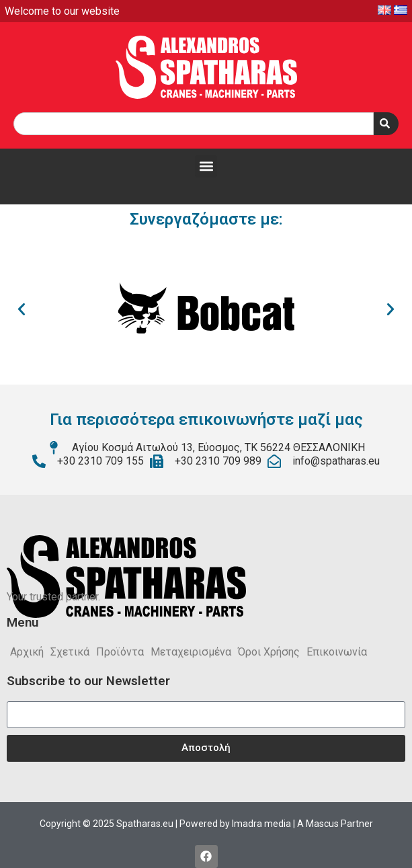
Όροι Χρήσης (269, 652)
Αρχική (27, 652)
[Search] (386, 124)
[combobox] (194, 124)
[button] (206, 166)
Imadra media (261, 824)
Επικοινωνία (337, 652)
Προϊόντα (120, 652)
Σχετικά (70, 652)
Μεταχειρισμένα (191, 652)
